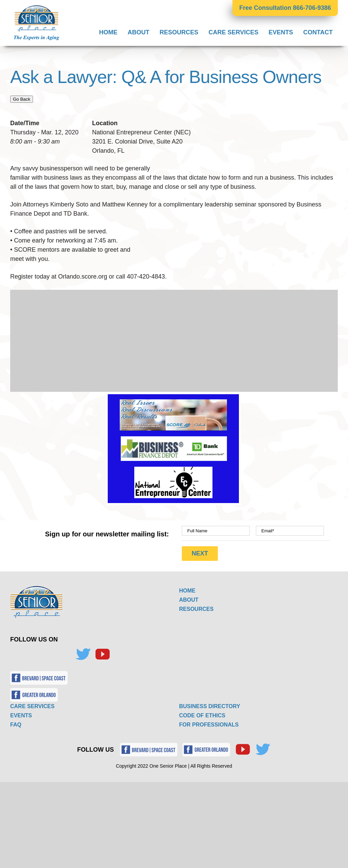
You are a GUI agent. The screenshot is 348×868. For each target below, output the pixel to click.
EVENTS (21, 715)
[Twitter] (83, 654)
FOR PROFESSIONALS (209, 724)
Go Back (22, 99)
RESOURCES (196, 609)
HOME (187, 590)
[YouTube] (102, 654)
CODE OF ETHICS (202, 715)
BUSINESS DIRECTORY (210, 706)
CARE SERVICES (32, 706)
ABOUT (189, 599)
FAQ (16, 724)
